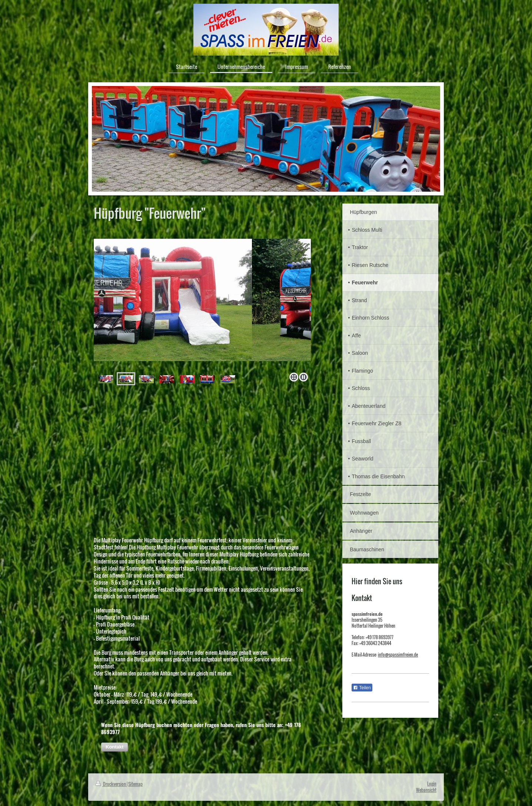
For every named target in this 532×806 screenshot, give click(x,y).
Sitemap (135, 784)
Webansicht (426, 790)
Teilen (362, 688)
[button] (114, 747)
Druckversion (111, 784)
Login (432, 784)
